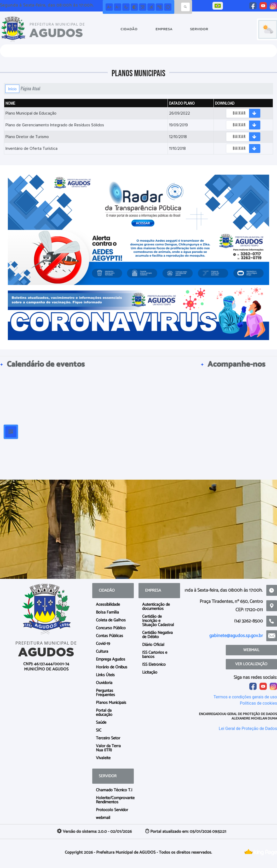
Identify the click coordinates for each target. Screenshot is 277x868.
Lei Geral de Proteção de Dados (248, 729)
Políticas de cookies (258, 703)
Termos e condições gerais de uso (245, 697)
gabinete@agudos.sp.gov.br (236, 636)
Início (12, 89)
